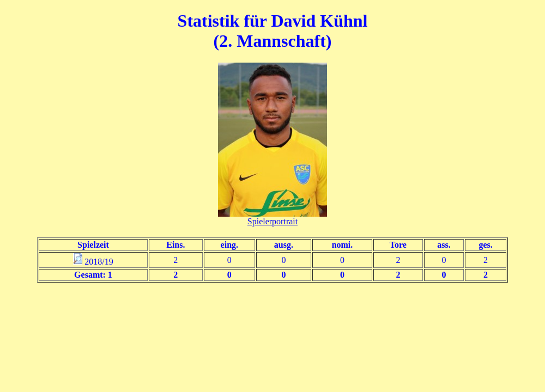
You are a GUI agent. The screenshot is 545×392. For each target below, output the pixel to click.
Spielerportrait (272, 221)
